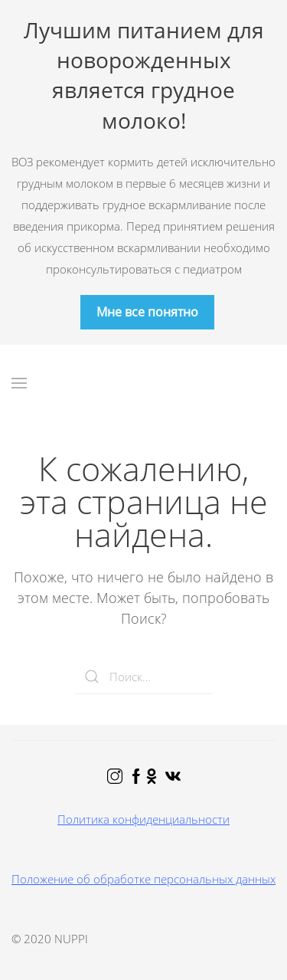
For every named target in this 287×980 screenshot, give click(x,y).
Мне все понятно (147, 312)
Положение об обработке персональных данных (143, 879)
